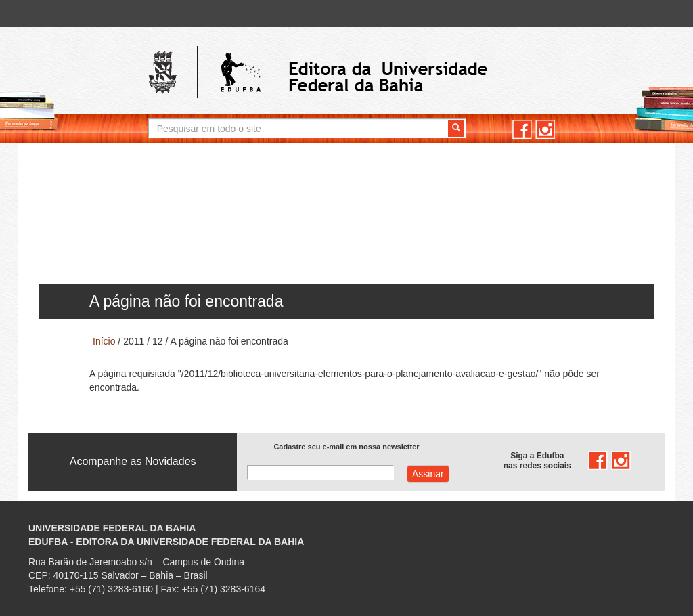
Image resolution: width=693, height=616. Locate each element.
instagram (545, 130)
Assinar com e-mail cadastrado (428, 474)
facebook (522, 130)
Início (104, 341)
